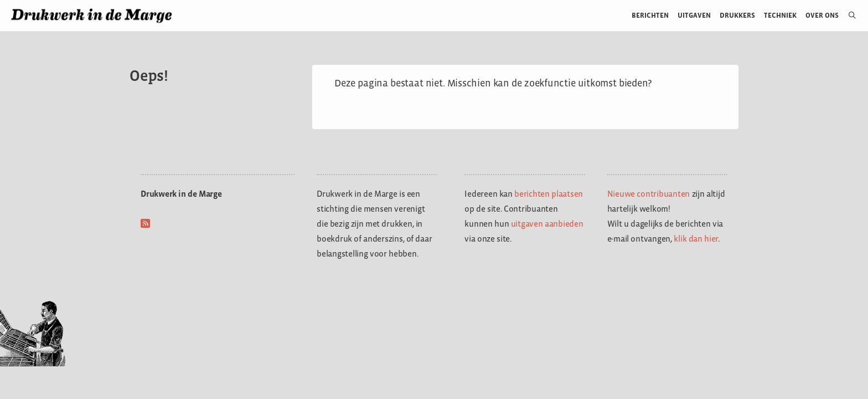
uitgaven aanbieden (547, 224)
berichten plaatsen (549, 194)
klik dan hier (696, 239)
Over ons (822, 15)
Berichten (650, 15)
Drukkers (737, 15)
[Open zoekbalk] (848, 16)
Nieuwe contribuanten (649, 194)
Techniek (780, 15)
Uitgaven (694, 15)
